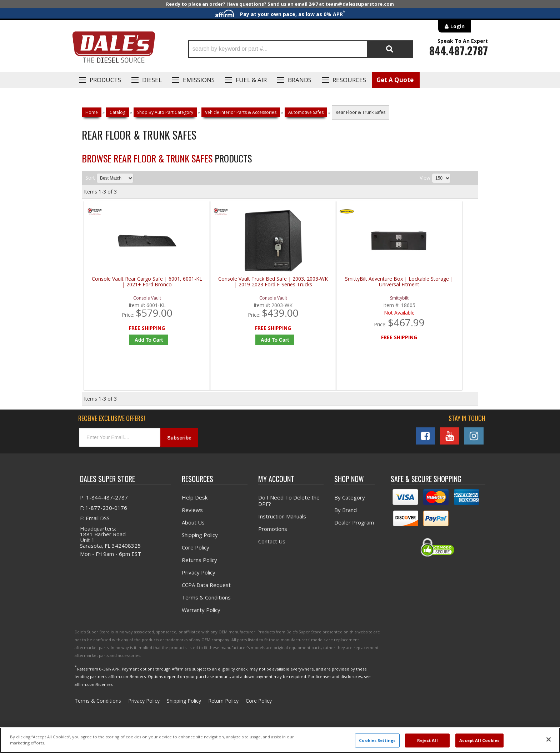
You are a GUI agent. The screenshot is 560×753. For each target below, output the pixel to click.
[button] (301, 49)
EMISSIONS (199, 80)
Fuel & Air (251, 80)
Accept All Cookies (479, 740)
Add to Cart (135, 340)
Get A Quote (395, 80)
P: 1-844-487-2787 (104, 501)
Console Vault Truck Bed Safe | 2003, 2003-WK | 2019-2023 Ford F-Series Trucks (233, 285)
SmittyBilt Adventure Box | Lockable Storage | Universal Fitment (332, 282)
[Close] (549, 739)
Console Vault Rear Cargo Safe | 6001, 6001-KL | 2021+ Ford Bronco (133, 282)
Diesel (152, 80)
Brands (300, 80)
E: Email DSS (95, 522)
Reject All (427, 740)
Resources (349, 80)
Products (105, 80)
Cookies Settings (377, 740)
